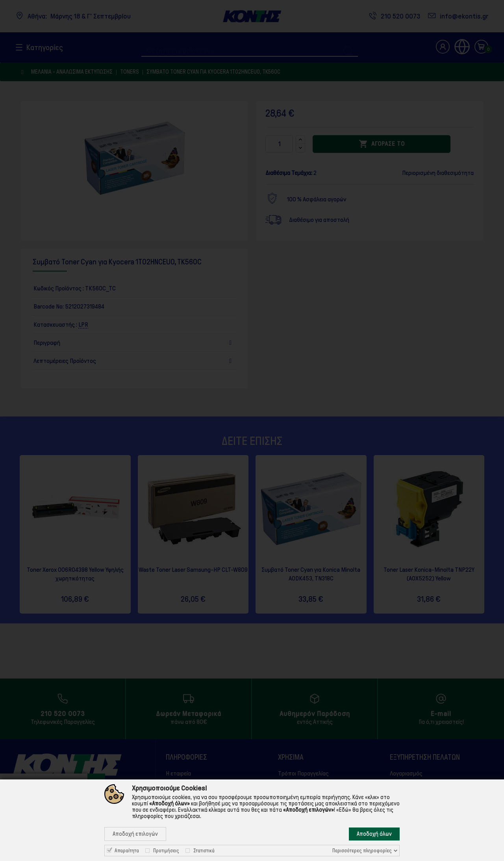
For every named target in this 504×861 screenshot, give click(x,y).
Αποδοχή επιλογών (135, 834)
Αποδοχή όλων (374, 834)
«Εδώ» (344, 810)
